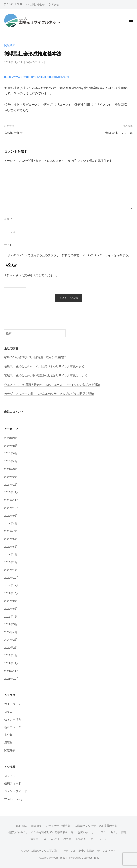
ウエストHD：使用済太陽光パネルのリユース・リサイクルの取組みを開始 (52, 385)
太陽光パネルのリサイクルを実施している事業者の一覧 (40, 832)
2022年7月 (11, 617)
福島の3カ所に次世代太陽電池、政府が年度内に (35, 357)
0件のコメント (37, 62)
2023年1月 (11, 570)
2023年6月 (11, 539)
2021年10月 (12, 679)
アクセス (56, 5)
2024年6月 (11, 453)
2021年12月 (12, 663)
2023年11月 (12, 500)
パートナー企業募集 (58, 826)
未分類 (8, 735)
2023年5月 (11, 547)
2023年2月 (11, 562)
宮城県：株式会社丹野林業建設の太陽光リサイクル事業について (46, 376)
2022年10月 (12, 593)
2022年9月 (11, 601)
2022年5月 (11, 624)
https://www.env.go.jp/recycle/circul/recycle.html (36, 77)
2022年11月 (12, 586)
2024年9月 (11, 438)
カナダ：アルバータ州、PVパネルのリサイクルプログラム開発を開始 (49, 394)
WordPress (59, 858)
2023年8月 (11, 523)
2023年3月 (11, 555)
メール (10, 232)
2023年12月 (12, 492)
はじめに (22, 826)
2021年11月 (12, 671)
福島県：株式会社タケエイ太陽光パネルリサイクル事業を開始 (44, 366)
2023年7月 (11, 531)
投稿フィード (13, 783)
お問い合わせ (37, 5)
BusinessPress (91, 858)
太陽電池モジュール (119, 133)
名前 (8, 219)
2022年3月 (11, 640)
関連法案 (10, 45)
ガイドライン (13, 704)
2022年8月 (11, 609)
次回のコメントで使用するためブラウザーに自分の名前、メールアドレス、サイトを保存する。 (69, 255)
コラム (8, 712)
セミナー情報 (13, 720)
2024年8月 (11, 446)
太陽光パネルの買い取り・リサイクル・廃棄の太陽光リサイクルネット (73, 851)
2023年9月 (11, 516)
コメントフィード (16, 791)
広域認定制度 (13, 133)
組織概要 (36, 826)
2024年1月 (11, 485)
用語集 (8, 743)
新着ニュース (13, 727)
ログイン (10, 776)
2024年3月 (11, 469)
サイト (8, 245)
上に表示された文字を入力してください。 (31, 275)
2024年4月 (11, 461)
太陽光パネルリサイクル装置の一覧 (96, 826)
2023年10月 (12, 508)
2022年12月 (12, 578)
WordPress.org (13, 799)
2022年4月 (11, 632)
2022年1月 (11, 655)
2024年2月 (11, 477)
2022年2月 (11, 648)
